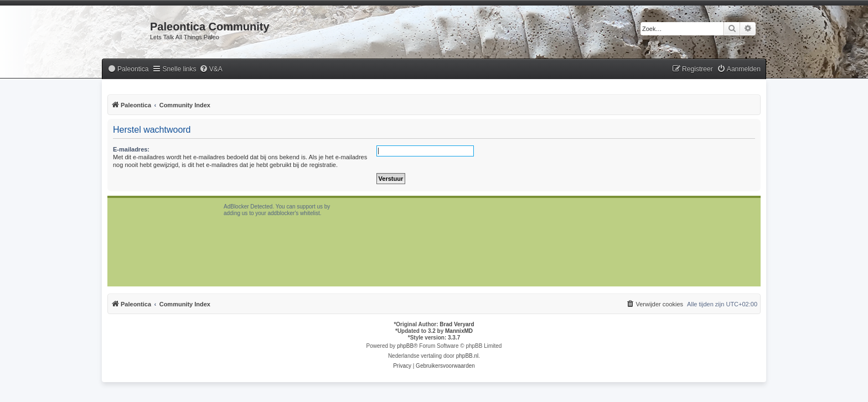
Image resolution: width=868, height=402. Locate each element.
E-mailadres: (131, 149)
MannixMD (459, 331)
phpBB (405, 346)
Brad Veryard (457, 324)
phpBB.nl (467, 356)
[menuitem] (128, 69)
